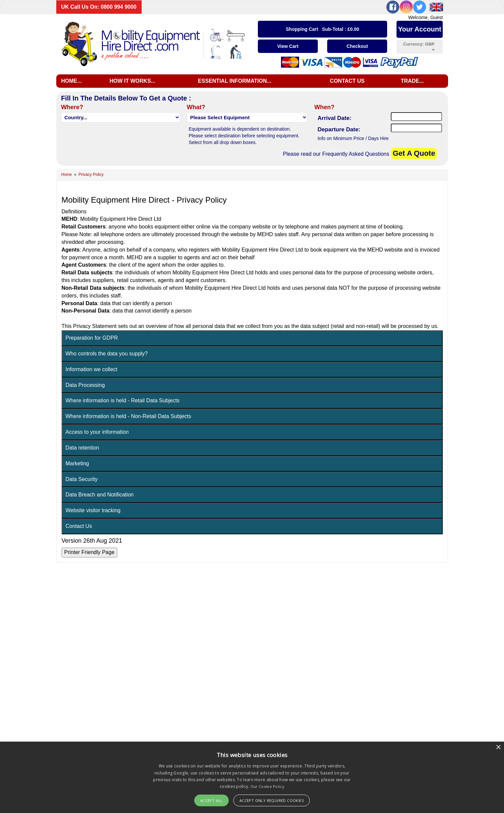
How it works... (132, 81)
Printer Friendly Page (89, 582)
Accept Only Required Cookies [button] (272, 800)
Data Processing (85, 415)
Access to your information (97, 462)
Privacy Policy (91, 175)
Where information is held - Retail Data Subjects (123, 431)
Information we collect (92, 399)
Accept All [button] (211, 800)
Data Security (82, 509)
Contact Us (79, 556)
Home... (71, 81)
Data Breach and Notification (100, 525)
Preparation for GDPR (92, 368)
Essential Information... (235, 81)
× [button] (498, 748)
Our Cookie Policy (267, 786)
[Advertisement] (252, 202)
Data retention (83, 478)
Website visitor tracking (93, 540)
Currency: (419, 47)
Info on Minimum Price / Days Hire (353, 138)
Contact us (347, 81)
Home (67, 175)
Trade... (412, 81)
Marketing (77, 494)
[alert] (252, 777)
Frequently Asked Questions (356, 154)
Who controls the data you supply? (107, 384)
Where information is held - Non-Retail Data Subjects (128, 446)
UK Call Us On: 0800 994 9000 (99, 7)
